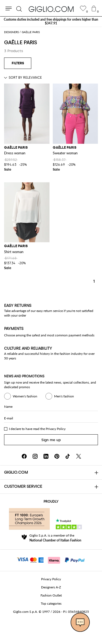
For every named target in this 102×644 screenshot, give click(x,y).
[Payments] (51, 560)
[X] (79, 456)
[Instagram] (35, 456)
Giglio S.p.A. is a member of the (55, 538)
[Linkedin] (46, 456)
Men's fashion (60, 396)
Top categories (51, 603)
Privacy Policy (56, 429)
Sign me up (51, 440)
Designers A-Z (51, 587)
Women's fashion (21, 396)
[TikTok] (68, 456)
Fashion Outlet (51, 595)
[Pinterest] (57, 456)
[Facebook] (24, 456)
